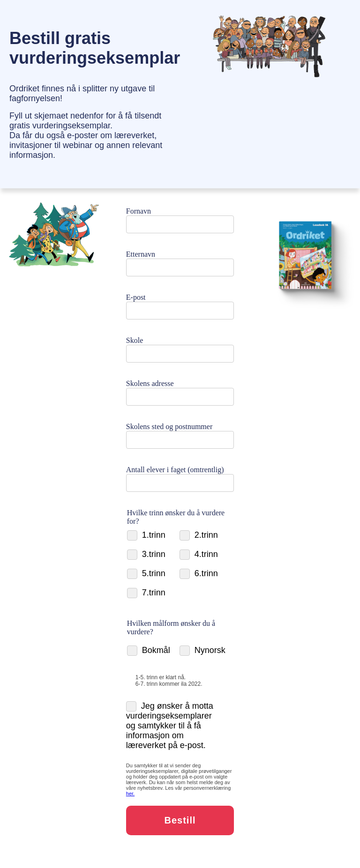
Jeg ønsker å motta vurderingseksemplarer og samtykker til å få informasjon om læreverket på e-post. (170, 726)
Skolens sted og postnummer (169, 427)
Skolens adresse (150, 383)
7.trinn (146, 593)
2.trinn (199, 535)
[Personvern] (130, 794)
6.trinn (199, 574)
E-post (136, 297)
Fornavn (139, 211)
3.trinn (146, 554)
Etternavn (141, 254)
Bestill (180, 820)
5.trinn (146, 574)
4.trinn (199, 554)
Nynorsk (202, 650)
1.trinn (146, 535)
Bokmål (149, 650)
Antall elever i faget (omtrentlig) (175, 470)
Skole (135, 340)
